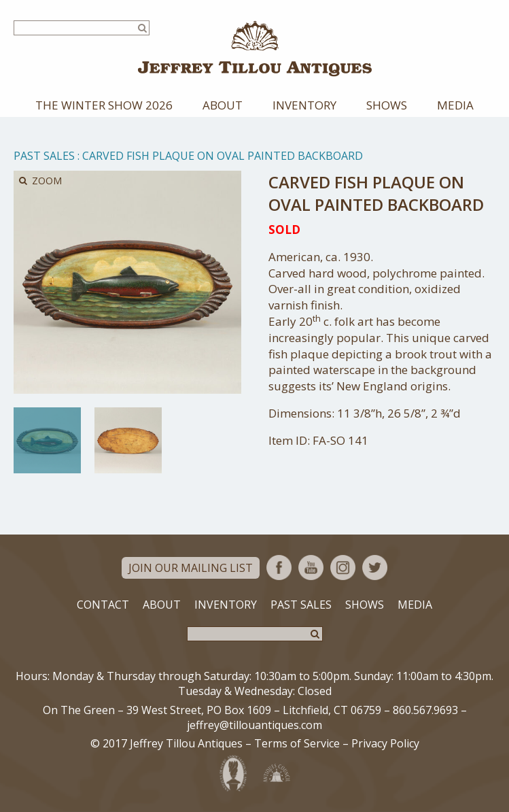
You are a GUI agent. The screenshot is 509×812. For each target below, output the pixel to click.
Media (455, 105)
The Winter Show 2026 (104, 105)
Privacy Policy (385, 743)
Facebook (279, 568)
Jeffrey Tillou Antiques (255, 49)
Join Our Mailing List (191, 568)
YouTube (311, 568)
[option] (47, 440)
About (223, 105)
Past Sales (44, 156)
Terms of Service (297, 743)
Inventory (304, 105)
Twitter (375, 568)
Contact (103, 605)
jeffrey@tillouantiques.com (255, 725)
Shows (387, 105)
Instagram (343, 568)
